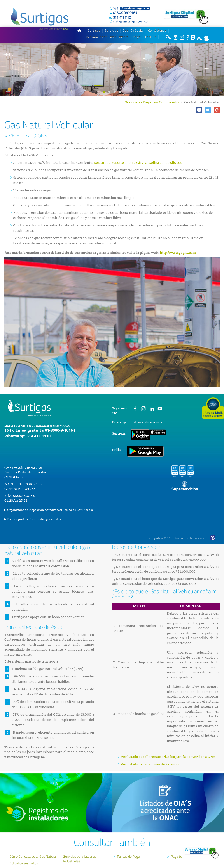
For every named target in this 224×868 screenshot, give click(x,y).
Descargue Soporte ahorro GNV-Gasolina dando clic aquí (138, 156)
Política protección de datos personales (34, 512)
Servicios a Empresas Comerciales (152, 95)
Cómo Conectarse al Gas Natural (33, 850)
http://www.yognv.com (178, 246)
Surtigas (94, 24)
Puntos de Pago (128, 850)
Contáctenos (157, 24)
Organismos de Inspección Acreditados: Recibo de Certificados (50, 503)
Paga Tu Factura (145, 30)
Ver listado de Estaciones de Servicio (150, 757)
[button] (199, 103)
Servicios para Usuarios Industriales (80, 852)
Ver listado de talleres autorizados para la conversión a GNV (168, 750)
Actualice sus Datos (24, 856)
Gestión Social (133, 24)
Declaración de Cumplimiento (107, 30)
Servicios (112, 24)
